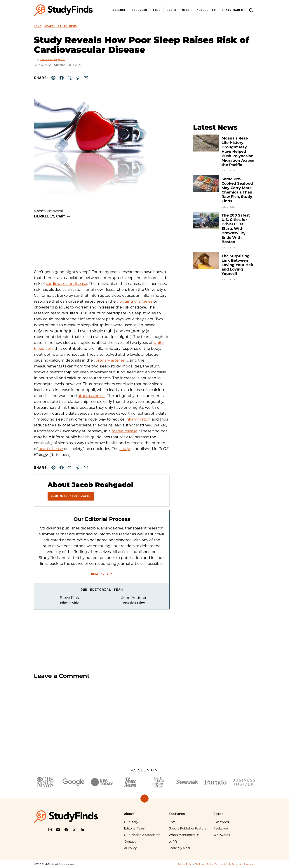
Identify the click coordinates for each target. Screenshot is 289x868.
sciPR (173, 842)
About (129, 814)
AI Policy (130, 848)
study (125, 449)
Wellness (139, 10)
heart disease (51, 449)
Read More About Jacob (71, 496)
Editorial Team (135, 828)
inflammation (138, 419)
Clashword (221, 822)
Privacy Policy (185, 864)
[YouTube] (58, 830)
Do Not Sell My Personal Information (235, 864)
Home (38, 26)
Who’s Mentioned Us (184, 835)
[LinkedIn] (82, 830)
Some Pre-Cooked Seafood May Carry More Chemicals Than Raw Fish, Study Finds (237, 190)
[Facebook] (66, 830)
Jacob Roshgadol (53, 59)
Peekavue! (221, 828)
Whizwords (222, 835)
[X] (74, 830)
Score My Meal (179, 848)
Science (119, 10)
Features (177, 814)
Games (219, 814)
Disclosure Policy (204, 864)
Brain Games (232, 10)
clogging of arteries (135, 301)
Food (157, 10)
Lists (171, 10)
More (186, 10)
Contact (130, 842)
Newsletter (206, 10)
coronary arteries (109, 360)
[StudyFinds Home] (63, 10)
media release (124, 431)
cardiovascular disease (66, 284)
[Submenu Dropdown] (191, 10)
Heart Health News (61, 26)
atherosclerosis (92, 396)
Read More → (102, 574)
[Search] (251, 10)
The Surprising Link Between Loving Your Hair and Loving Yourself (237, 265)
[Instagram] (50, 830)
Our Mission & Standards (142, 835)
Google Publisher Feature (187, 828)
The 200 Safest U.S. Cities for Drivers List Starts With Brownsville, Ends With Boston (236, 229)
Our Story (131, 822)
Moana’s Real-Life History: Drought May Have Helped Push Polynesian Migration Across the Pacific (238, 151)
